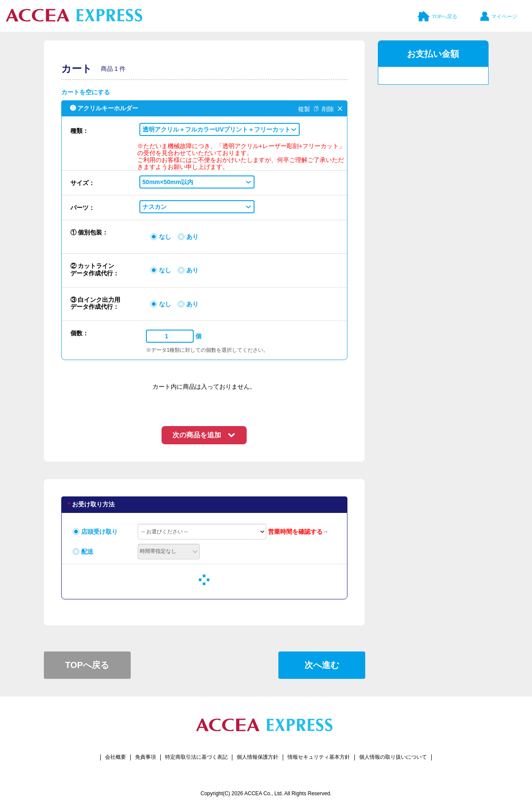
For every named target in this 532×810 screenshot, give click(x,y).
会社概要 (116, 757)
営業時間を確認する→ (298, 532)
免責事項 (145, 757)
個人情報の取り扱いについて (393, 757)
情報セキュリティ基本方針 (319, 757)
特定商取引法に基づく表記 (196, 757)
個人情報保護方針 (258, 757)
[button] (220, 129)
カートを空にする (86, 92)
